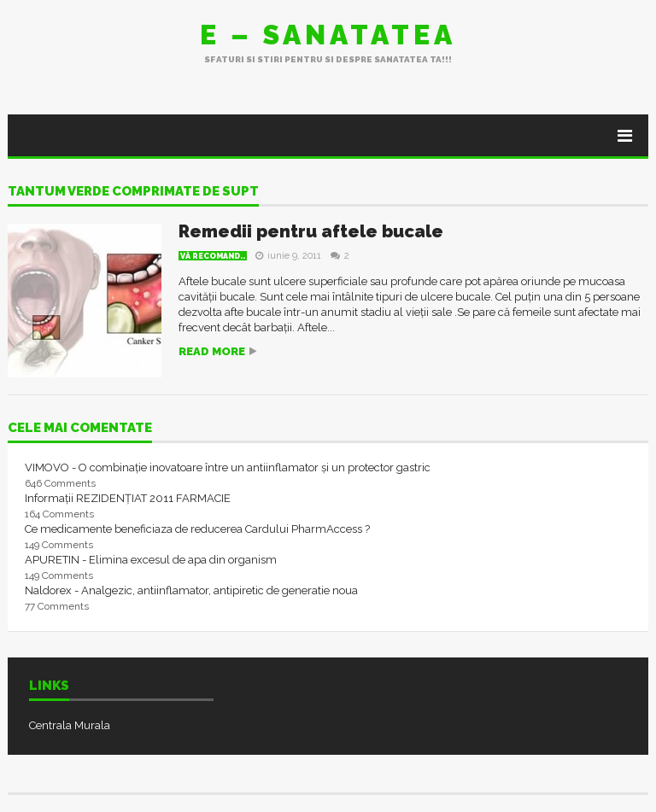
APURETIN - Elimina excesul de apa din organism (151, 560)
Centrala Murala (70, 725)
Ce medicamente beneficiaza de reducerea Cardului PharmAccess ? (197, 529)
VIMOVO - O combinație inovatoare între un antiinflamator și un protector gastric (228, 467)
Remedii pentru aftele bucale (311, 231)
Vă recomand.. (213, 256)
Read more (212, 351)
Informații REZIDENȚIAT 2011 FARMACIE (128, 498)
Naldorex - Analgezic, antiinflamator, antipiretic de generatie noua (191, 590)
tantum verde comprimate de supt (133, 192)
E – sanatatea (328, 35)
